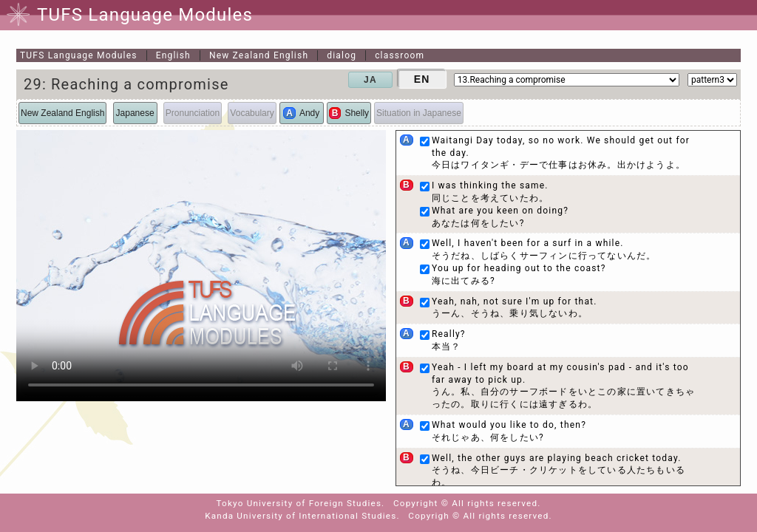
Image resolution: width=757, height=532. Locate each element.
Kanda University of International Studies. (302, 516)
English (173, 55)
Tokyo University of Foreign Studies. (301, 503)
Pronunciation (193, 113)
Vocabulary (252, 113)
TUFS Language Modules (79, 55)
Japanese (135, 113)
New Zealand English (259, 55)
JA (370, 80)
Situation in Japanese (419, 113)
